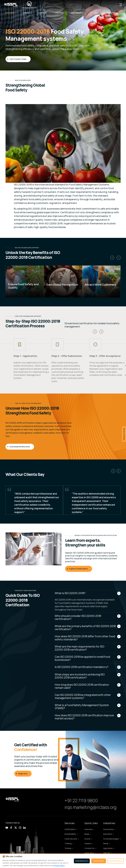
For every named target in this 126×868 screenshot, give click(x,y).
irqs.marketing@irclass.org (90, 807)
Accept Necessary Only (82, 861)
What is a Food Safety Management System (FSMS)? (82, 707)
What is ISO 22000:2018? (70, 593)
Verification (90, 853)
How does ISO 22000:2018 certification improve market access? (84, 717)
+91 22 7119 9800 (81, 801)
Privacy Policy (59, 865)
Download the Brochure (20, 447)
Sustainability (71, 834)
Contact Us (90, 848)
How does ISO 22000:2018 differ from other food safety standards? (85, 638)
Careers (89, 843)
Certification (71, 829)
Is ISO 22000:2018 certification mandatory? (82, 667)
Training (69, 843)
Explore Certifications (79, 569)
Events (88, 839)
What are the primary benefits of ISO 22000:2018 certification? (85, 628)
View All (107, 853)
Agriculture (109, 848)
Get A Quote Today (18, 59)
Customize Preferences (115, 861)
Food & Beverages (112, 839)
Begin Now (23, 774)
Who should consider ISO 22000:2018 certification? (78, 617)
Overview (89, 829)
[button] (12, 13)
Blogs (88, 834)
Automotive (109, 829)
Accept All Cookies (99, 861)
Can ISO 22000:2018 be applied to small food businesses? (82, 658)
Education (109, 834)
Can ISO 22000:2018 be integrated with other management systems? (83, 696)
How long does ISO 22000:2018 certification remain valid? (82, 686)
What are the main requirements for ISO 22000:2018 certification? (79, 648)
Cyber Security (72, 839)
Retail (107, 843)
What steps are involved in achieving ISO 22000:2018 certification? (80, 676)
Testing (69, 848)
